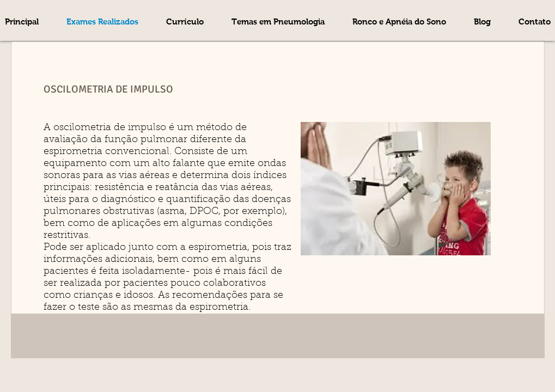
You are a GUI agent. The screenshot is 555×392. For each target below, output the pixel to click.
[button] (278, 22)
